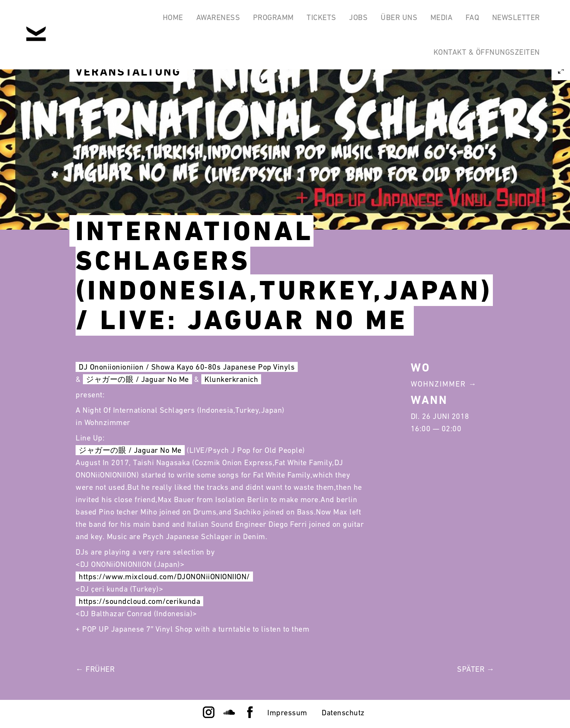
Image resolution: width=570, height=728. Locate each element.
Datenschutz (343, 713)
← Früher (95, 669)
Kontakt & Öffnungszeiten (486, 55)
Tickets (313, 18)
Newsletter (515, 18)
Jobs (352, 18)
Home (160, 18)
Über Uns (394, 18)
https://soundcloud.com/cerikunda (139, 601)
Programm (264, 18)
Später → (476, 669)
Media (438, 18)
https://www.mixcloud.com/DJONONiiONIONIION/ (164, 577)
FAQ (470, 18)
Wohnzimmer (438, 384)
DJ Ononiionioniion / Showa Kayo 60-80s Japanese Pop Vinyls (187, 367)
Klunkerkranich (231, 379)
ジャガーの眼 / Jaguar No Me (137, 379)
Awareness (207, 18)
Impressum (287, 713)
